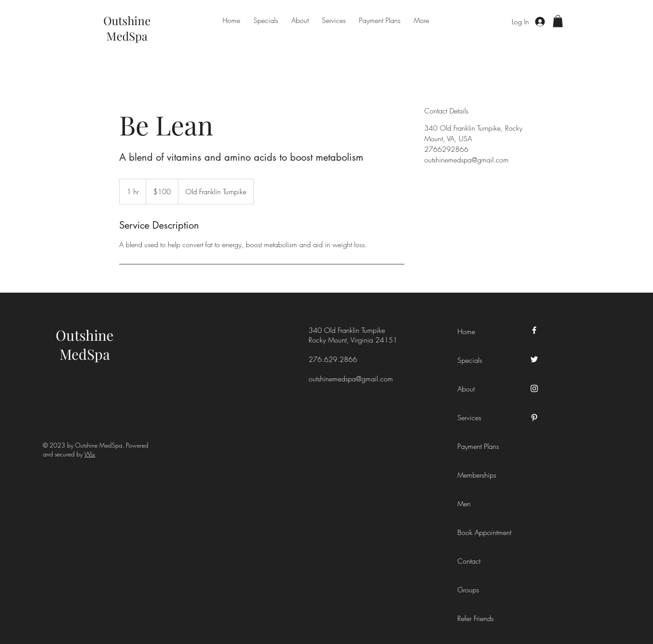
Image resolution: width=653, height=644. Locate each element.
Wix (90, 454)
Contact (469, 561)
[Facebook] (534, 330)
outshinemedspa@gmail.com (351, 379)
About (466, 389)
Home (466, 331)
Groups (468, 590)
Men (464, 504)
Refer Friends (476, 618)
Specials (470, 360)
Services (469, 418)
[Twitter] (534, 359)
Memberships (477, 475)
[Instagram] (534, 388)
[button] (558, 21)
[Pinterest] (534, 418)
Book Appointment (477, 532)
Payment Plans (477, 446)
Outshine (85, 335)
